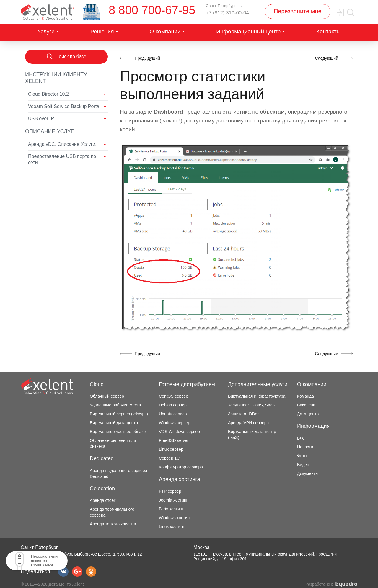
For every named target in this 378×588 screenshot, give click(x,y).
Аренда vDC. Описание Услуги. (62, 144)
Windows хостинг (175, 518)
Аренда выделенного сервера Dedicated (118, 473)
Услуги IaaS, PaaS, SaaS (252, 405)
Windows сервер (175, 423)
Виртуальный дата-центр (114, 423)
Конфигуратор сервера (181, 467)
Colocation (102, 489)
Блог (302, 438)
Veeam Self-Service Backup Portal (64, 106)
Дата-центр (308, 414)
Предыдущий (147, 58)
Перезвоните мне (298, 11)
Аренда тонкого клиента (113, 524)
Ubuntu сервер (173, 414)
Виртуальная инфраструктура (257, 396)
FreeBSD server (174, 440)
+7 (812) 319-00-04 (227, 13)
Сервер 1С (169, 458)
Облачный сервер (107, 396)
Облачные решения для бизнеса (113, 443)
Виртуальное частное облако (118, 432)
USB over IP (41, 119)
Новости (305, 447)
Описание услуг (49, 131)
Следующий (326, 58)
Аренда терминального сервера (112, 512)
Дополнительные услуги (258, 384)
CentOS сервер (173, 396)
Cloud (97, 384)
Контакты (328, 31)
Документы (308, 473)
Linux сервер (171, 449)
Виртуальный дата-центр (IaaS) (252, 435)
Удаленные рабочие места (115, 405)
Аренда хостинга (180, 479)
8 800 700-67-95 (152, 10)
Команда (306, 396)
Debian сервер (173, 405)
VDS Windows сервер (179, 432)
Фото (302, 456)
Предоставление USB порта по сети (62, 159)
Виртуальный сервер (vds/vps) (119, 414)
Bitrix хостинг (171, 509)
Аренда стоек (103, 500)
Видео (303, 465)
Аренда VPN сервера (248, 423)
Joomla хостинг (173, 500)
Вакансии (306, 405)
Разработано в (331, 584)
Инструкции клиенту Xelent (56, 78)
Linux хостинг (172, 527)
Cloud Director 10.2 (48, 94)
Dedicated (102, 458)
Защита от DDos (244, 414)
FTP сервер (170, 491)
